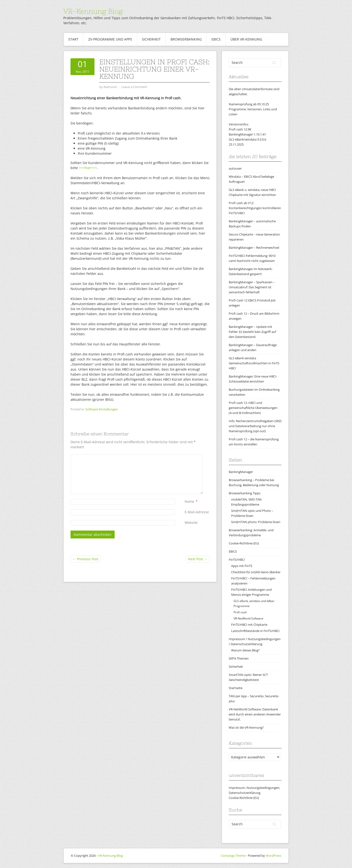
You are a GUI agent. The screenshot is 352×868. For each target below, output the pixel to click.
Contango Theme (233, 856)
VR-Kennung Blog (93, 11)
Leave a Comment (134, 87)
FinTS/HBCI (237, 560)
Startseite (236, 688)
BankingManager (241, 472)
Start (73, 39)
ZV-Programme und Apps (110, 39)
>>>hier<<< (88, 168)
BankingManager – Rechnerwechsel (254, 248)
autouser (235, 168)
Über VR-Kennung (246, 39)
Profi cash (240, 612)
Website (191, 523)
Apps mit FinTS (242, 566)
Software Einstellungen (102, 409)
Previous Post (85, 559)
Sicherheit (151, 39)
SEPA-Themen (239, 658)
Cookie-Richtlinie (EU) (244, 543)
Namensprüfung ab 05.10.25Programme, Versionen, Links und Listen (253, 109)
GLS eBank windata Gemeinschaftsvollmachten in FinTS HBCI (254, 363)
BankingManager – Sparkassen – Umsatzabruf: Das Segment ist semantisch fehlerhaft (252, 287)
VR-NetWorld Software (248, 618)
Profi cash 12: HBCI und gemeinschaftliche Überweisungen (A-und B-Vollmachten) (253, 408)
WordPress (273, 856)
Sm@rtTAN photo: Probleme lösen (256, 522)
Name (189, 501)
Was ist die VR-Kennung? (246, 727)
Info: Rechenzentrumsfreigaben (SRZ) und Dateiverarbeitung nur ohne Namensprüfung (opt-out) (255, 426)
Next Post (198, 559)
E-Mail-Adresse (197, 512)
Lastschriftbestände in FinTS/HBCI (255, 631)
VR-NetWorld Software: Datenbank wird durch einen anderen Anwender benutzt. (255, 714)
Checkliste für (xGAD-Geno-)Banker (256, 572)
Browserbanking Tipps (245, 493)
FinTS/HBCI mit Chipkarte (249, 625)
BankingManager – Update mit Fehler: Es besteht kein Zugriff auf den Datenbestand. (252, 332)
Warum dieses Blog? (245, 650)
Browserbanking (186, 39)
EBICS (216, 39)
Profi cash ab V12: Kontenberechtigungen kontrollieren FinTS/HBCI (255, 208)
